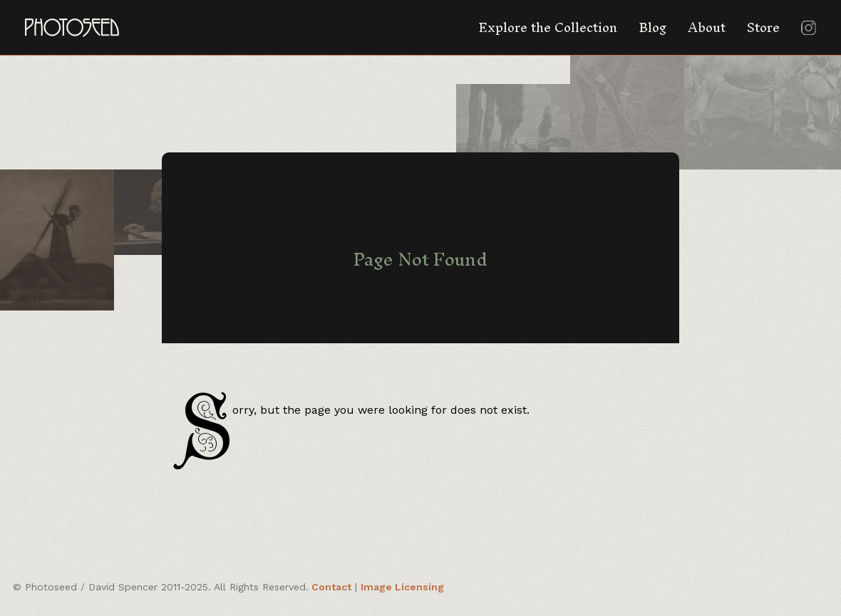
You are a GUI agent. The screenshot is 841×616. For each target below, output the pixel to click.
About (707, 27)
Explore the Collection (548, 27)
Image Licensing (402, 587)
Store (763, 27)
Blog (652, 27)
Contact (331, 587)
